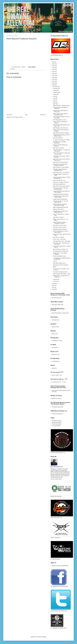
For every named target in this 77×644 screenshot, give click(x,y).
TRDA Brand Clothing (56, 414)
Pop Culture (13, 69)
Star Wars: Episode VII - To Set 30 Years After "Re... (60, 202)
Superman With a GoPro (58, 209)
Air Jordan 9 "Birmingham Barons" (60, 272)
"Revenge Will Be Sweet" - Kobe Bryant (62, 241)
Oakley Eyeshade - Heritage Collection (61, 106)
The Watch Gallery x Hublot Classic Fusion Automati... (61, 197)
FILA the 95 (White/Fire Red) (59, 256)
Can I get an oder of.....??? (58, 382)
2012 (53, 286)
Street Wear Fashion (56, 305)
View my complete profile (56, 479)
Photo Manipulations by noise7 (60, 120)
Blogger (44, 637)
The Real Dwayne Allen (58, 467)
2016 (53, 81)
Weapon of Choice (56, 398)
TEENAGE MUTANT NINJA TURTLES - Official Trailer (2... (62, 135)
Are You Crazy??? (56, 375)
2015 (53, 83)
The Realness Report (56, 407)
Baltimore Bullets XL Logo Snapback (61, 167)
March (55, 104)
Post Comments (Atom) (18, 117)
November (56, 89)
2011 (53, 287)
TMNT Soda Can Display (58, 148)
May (54, 100)
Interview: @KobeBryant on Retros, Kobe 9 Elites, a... (61, 232)
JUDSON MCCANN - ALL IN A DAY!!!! (61, 172)
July (54, 96)
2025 (53, 64)
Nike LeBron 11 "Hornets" (59, 237)
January (55, 281)
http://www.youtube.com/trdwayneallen (60, 566)
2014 (53, 85)
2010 (53, 289)
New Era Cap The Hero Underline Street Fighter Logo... (60, 114)
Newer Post (10, 115)
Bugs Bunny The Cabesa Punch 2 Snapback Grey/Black (60, 165)
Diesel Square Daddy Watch (59, 184)
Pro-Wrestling (55, 361)
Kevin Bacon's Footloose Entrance (60, 162)
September (56, 92)
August (55, 94)
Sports (53, 368)
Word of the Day (55, 298)
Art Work (54, 348)
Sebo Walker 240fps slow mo (59, 263)
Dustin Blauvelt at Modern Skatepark (61, 133)
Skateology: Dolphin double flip (60, 229)
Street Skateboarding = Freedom (59, 313)
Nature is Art (54, 354)
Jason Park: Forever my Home (60, 225)
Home (26, 115)
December (56, 87)
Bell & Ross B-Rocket (58, 138)
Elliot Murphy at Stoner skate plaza (61, 265)
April (54, 102)
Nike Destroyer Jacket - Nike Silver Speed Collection (61, 189)
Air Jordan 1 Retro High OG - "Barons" (61, 140)
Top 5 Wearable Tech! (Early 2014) (61, 251)
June (54, 98)
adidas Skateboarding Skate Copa (60, 207)
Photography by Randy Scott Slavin (61, 194)
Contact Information (56, 426)
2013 (53, 284)
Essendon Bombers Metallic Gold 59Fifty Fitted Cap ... (60, 212)
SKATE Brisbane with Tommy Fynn (61, 128)
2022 (53, 70)
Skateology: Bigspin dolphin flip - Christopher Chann (60, 170)
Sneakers (54, 327)
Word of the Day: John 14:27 (59, 180)
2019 (53, 75)
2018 (53, 77)
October (55, 90)
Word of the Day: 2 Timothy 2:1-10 (60, 249)
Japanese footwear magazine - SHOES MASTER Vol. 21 (62, 178)
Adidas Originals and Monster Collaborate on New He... (59, 223)
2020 (53, 74)
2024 (53, 66)
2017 (53, 79)
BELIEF (55, 267)
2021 (53, 72)
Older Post (43, 115)
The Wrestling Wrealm (57, 424)
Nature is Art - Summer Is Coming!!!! (61, 182)
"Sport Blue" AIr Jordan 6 (58, 217)
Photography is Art (56, 341)
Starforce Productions (56, 422)
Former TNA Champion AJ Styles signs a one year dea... (61, 154)
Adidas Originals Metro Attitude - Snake (62, 274)
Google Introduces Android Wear (60, 199)
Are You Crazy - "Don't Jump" (59, 239)
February (55, 279)
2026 (53, 62)
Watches (54, 334)
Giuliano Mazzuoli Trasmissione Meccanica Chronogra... (60, 205)
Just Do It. (55, 261)
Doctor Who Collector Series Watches (61, 186)
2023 (53, 68)
